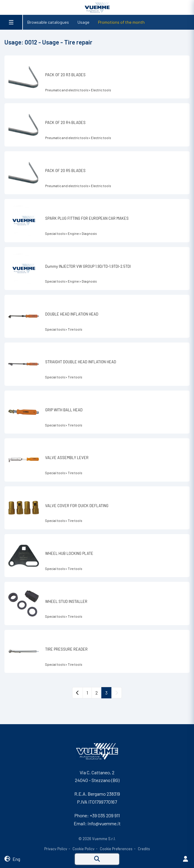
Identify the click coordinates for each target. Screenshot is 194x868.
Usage (83, 22)
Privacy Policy (56, 849)
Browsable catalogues (48, 22)
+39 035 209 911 (105, 815)
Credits (144, 849)
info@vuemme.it (104, 823)
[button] (40, 859)
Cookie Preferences (116, 849)
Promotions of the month (121, 22)
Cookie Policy (83, 849)
